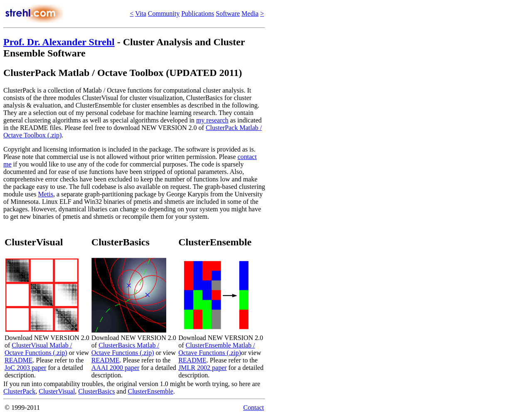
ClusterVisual (57, 391)
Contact (254, 407)
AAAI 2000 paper (116, 368)
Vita (141, 13)
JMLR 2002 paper (202, 368)
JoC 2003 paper (25, 368)
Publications (198, 13)
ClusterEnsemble (150, 391)
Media (250, 13)
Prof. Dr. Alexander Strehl (59, 42)
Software (228, 13)
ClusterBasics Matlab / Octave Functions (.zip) (125, 349)
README (19, 360)
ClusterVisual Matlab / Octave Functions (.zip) (38, 349)
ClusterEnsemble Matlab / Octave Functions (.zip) (217, 349)
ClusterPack (19, 391)
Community (164, 13)
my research (212, 120)
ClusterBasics (96, 391)
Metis (46, 194)
